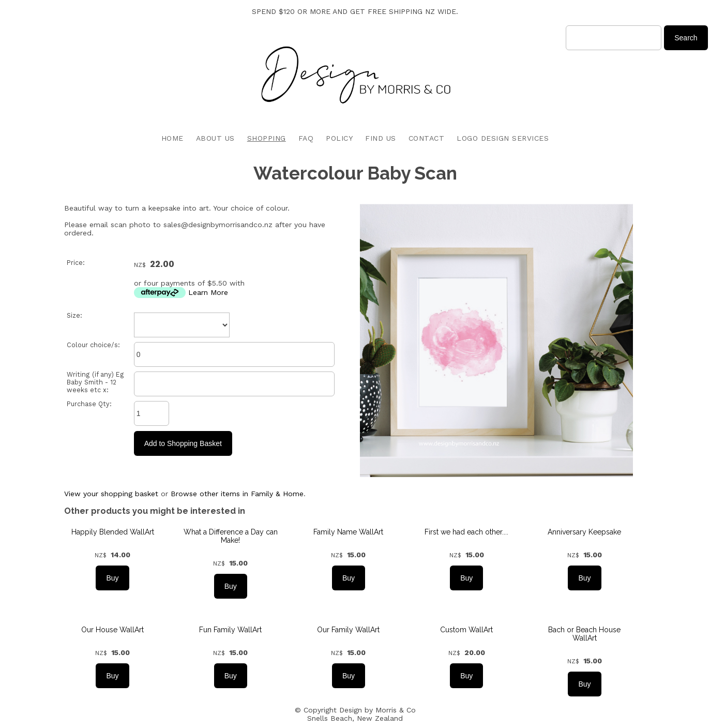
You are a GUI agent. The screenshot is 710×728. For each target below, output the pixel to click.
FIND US (381, 138)
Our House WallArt (112, 630)
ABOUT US (215, 138)
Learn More (208, 292)
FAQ (306, 138)
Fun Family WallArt (230, 630)
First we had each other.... (466, 532)
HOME (172, 138)
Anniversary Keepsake (584, 532)
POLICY (339, 138)
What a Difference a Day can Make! (231, 536)
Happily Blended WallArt (113, 532)
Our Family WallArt (348, 630)
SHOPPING (267, 138)
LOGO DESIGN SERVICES (503, 138)
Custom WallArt (466, 630)
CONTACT (427, 138)
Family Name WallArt (348, 532)
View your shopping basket (111, 494)
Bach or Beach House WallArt (584, 634)
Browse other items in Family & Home (237, 494)
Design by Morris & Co (377, 710)
